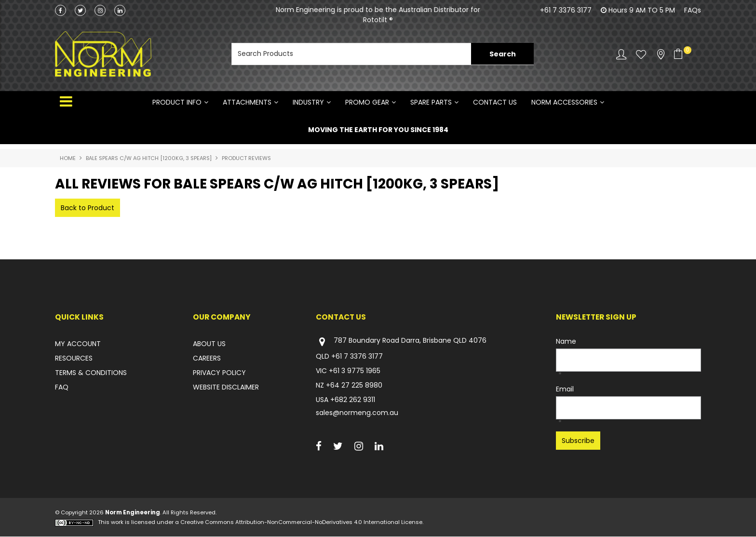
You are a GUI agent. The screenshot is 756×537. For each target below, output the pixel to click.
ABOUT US (209, 344)
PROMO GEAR (367, 102)
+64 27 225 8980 (354, 385)
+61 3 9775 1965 (355, 371)
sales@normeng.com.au (357, 413)
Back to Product (88, 208)
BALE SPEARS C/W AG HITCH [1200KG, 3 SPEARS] (149, 158)
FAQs (693, 10)
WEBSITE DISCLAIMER (226, 387)
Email (565, 389)
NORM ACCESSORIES (564, 102)
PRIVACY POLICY (219, 373)
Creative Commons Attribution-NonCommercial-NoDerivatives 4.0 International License (301, 523)
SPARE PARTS (431, 102)
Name (566, 341)
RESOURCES (74, 358)
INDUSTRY (308, 102)
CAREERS (207, 358)
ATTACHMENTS (247, 102)
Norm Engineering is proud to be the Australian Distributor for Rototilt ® (378, 15)
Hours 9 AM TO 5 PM (642, 10)
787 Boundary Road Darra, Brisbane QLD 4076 (401, 342)
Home (68, 158)
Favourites (641, 54)
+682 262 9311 (353, 400)
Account (621, 54)
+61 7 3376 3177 (566, 10)
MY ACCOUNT (78, 344)
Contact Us (495, 102)
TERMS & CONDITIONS (91, 373)
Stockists (661, 54)
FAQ (62, 387)
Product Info (177, 102)
